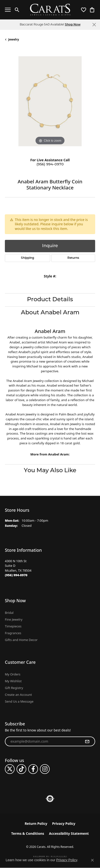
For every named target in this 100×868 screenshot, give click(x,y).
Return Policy (36, 823)
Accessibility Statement (69, 833)
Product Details (50, 300)
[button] (17, 10)
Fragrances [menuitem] (13, 633)
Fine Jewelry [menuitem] (14, 619)
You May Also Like (50, 471)
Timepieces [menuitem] (13, 626)
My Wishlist (13, 681)
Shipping (27, 258)
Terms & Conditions (28, 833)
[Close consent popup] (92, 860)
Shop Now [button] (73, 25)
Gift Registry (14, 688)
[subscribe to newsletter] (87, 741)
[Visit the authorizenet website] (50, 799)
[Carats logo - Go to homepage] (50, 10)
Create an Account (18, 695)
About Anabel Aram (50, 313)
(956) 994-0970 (50, 165)
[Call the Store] (16, 575)
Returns (73, 258)
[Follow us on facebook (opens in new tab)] (33, 769)
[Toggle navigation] (8, 10)
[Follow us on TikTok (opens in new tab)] (21, 769)
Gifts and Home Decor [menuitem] (21, 640)
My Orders (13, 674)
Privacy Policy (64, 823)
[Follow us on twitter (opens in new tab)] (10, 769)
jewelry (14, 39)
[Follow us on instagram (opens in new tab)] (45, 769)
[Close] (94, 25)
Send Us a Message (19, 701)
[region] (50, 101)
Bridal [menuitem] (9, 613)
